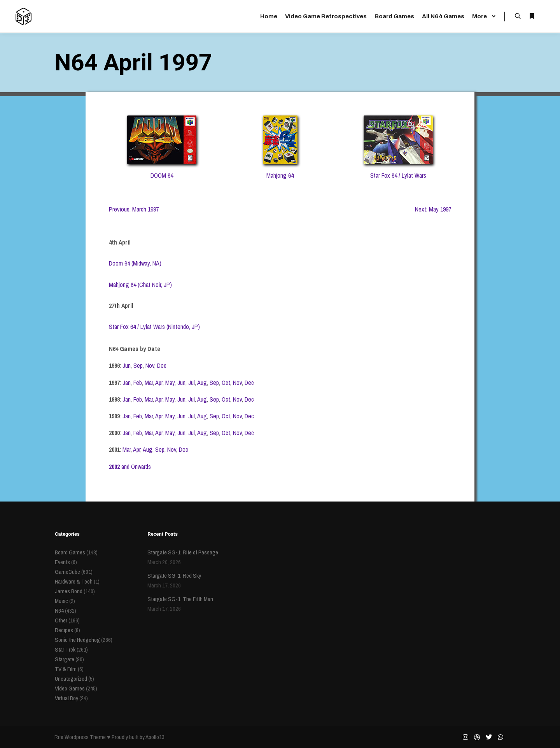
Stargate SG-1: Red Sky (174, 576)
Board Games (70, 552)
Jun (127, 365)
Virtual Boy (66, 698)
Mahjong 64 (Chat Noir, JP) (140, 285)
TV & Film (66, 669)
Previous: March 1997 (134, 209)
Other (61, 620)
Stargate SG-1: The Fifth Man (180, 599)
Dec (162, 365)
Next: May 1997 (433, 209)
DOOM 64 (162, 175)
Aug (202, 383)
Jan (127, 383)
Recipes (64, 630)
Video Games (70, 688)
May (170, 383)
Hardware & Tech (74, 581)
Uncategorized (71, 679)
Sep (138, 365)
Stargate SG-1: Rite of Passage (183, 552)
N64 (59, 611)
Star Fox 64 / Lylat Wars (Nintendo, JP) (154, 327)
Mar (149, 383)
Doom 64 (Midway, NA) (135, 263)
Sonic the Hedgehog (77, 640)
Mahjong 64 (280, 175)
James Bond (69, 591)
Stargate (65, 659)
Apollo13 (155, 737)
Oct (226, 383)
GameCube (67, 572)
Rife (59, 737)
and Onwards (130, 467)
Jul (192, 383)
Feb (138, 383)
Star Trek (65, 649)
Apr (159, 383)
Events (62, 562)
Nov (150, 365)
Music (61, 601)
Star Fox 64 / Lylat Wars (398, 175)
